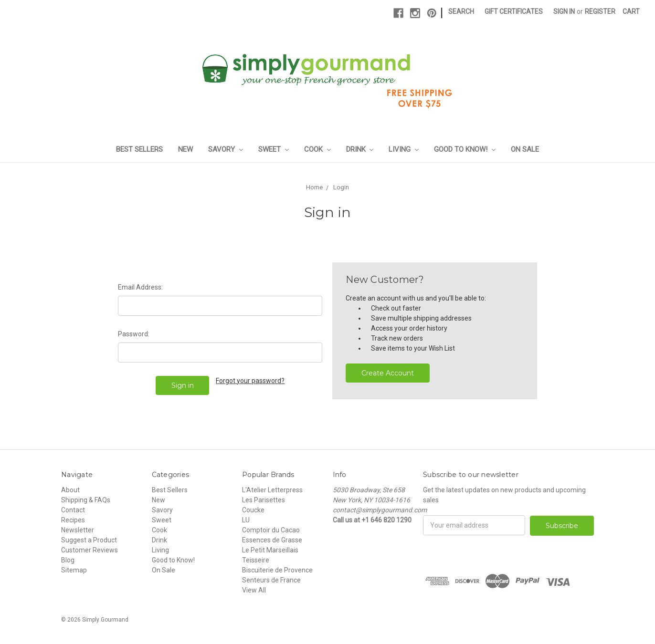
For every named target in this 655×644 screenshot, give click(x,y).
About (70, 490)
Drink (360, 149)
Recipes (73, 520)
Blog (68, 560)
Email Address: (140, 287)
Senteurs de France (271, 580)
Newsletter (78, 530)
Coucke (253, 510)
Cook (317, 149)
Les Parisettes (264, 500)
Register (600, 11)
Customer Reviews (90, 550)
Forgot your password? (250, 381)
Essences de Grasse (272, 540)
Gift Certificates (514, 11)
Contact (73, 510)
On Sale (525, 149)
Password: (134, 334)
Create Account (388, 373)
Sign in (564, 11)
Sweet (274, 149)
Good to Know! (465, 149)
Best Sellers (139, 149)
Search (461, 11)
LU (246, 520)
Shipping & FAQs (86, 500)
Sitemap (74, 570)
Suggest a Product (89, 540)
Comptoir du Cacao (271, 530)
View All (254, 590)
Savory (226, 149)
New (185, 149)
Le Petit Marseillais (270, 550)
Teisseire (256, 560)
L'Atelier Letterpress (272, 490)
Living (404, 149)
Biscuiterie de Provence (277, 570)
